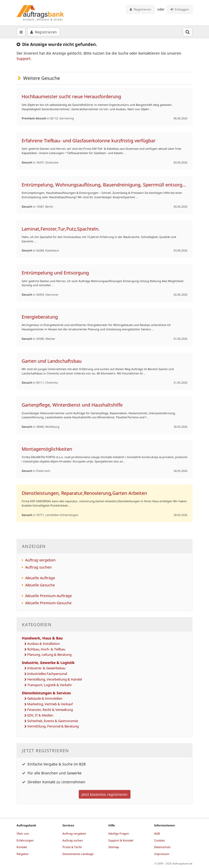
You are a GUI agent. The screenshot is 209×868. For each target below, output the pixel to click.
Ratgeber (23, 854)
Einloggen (180, 9)
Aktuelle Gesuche (40, 585)
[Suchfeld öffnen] (188, 32)
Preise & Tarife (72, 847)
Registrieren (140, 9)
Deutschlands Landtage (78, 854)
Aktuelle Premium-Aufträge (49, 596)
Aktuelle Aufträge (40, 578)
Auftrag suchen (38, 567)
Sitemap (114, 847)
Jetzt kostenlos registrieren (104, 794)
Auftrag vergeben (40, 560)
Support (23, 59)
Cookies (159, 840)
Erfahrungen (25, 840)
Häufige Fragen (119, 833)
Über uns (23, 833)
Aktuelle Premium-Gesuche (48, 603)
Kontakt (22, 847)
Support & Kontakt (121, 840)
